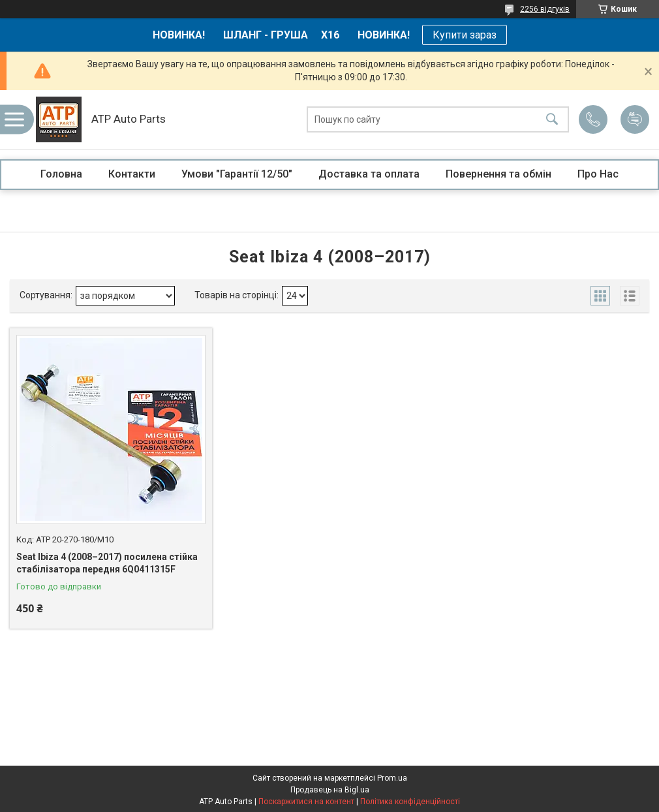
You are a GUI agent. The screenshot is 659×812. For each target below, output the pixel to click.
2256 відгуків (545, 9)
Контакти (132, 174)
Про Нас (598, 174)
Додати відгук (635, 119)
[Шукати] (552, 120)
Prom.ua (392, 778)
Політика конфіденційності (410, 802)
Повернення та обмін (498, 174)
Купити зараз (465, 35)
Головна (61, 174)
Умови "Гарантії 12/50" (237, 174)
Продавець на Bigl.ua (330, 790)
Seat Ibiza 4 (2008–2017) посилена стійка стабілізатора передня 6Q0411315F (107, 563)
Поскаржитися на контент (306, 802)
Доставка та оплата (369, 174)
